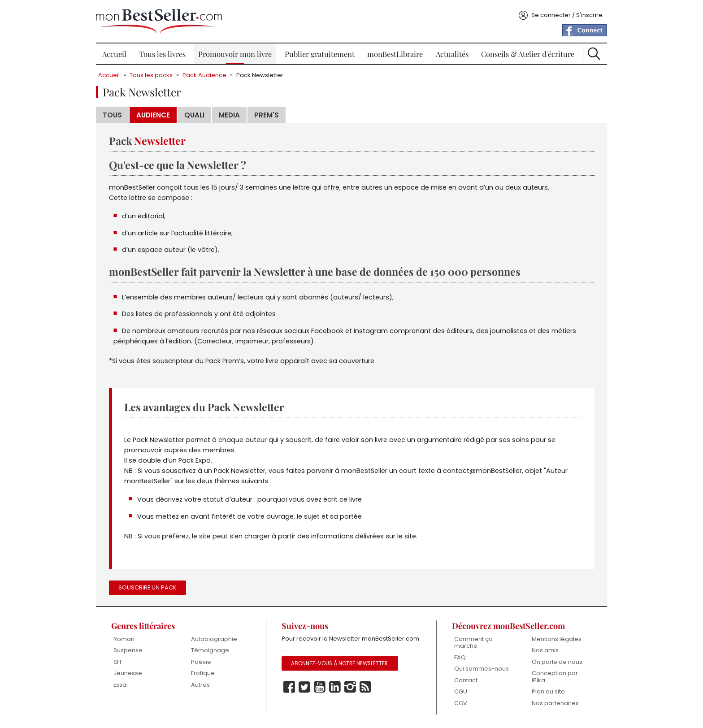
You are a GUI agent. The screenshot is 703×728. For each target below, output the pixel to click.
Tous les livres (163, 54)
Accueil (114, 54)
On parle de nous (557, 662)
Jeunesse (128, 673)
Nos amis (545, 650)
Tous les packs (151, 75)
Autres (200, 685)
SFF (118, 662)
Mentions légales (557, 639)
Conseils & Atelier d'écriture (528, 54)
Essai (121, 685)
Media (229, 115)
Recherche (594, 54)
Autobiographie (214, 639)
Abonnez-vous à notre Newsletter (339, 663)
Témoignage (210, 650)
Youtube (320, 687)
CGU (461, 691)
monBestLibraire (395, 54)
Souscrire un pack (148, 587)
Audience (153, 115)
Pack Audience (204, 75)
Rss (365, 687)
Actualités (452, 54)
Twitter (304, 687)
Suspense (128, 650)
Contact (466, 680)
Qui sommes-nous (482, 669)
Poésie (201, 662)
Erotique (203, 673)
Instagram (350, 687)
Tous (112, 115)
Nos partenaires (555, 703)
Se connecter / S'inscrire (567, 15)
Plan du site (548, 691)
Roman (124, 639)
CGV (461, 703)
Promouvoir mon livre (235, 54)
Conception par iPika (555, 677)
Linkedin (335, 687)
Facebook (289, 687)
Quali (194, 115)
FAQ (460, 657)
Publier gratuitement (320, 54)
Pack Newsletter (260, 75)
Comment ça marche (473, 643)
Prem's (267, 115)
